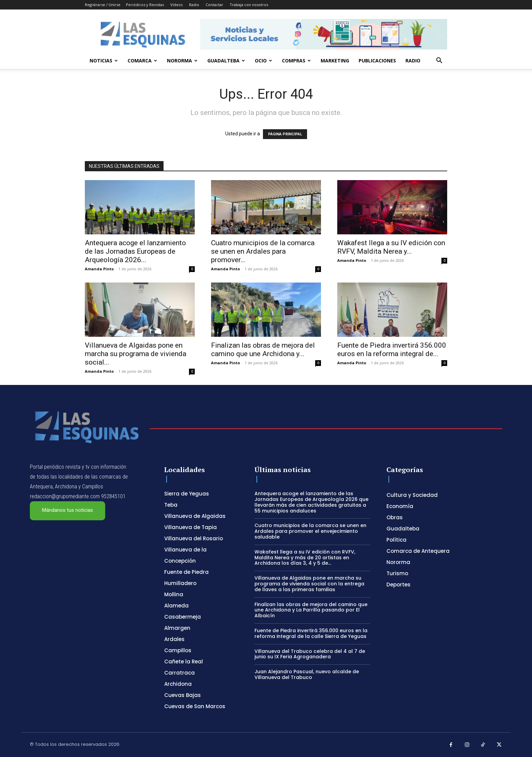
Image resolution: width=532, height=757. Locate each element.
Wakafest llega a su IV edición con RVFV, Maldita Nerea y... (391, 247)
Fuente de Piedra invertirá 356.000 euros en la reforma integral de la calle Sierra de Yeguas (311, 633)
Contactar (214, 5)
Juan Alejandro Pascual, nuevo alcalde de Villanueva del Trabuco (307, 674)
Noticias (104, 61)
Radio (194, 5)
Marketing (335, 61)
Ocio (263, 61)
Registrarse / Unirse (103, 5)
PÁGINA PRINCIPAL (285, 134)
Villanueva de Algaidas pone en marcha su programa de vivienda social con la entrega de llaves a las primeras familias (309, 584)
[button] (439, 61)
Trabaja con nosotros (249, 5)
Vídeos (176, 5)
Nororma (182, 61)
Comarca (142, 61)
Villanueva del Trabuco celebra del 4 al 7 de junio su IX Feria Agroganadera (310, 654)
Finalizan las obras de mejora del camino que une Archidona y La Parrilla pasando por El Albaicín (311, 610)
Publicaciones (377, 61)
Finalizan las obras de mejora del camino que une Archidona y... (263, 350)
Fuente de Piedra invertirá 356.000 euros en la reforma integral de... (392, 350)
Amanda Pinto (99, 269)
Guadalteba (226, 61)
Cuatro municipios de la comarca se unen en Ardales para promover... (263, 251)
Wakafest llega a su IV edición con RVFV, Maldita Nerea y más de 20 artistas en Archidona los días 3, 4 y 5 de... (305, 558)
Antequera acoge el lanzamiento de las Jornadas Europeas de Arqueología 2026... (135, 251)
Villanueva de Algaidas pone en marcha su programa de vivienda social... (136, 354)
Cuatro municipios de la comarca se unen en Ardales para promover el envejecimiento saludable (310, 531)
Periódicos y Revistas (145, 5)
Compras (296, 61)
